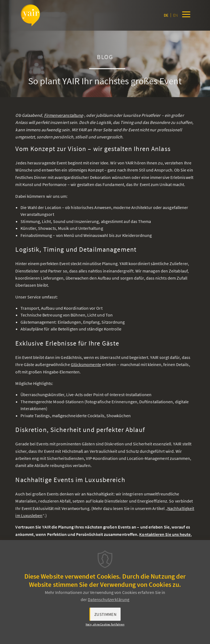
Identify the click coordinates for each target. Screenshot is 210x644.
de (166, 15)
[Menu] (186, 15)
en (176, 15)
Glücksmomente (86, 364)
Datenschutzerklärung (109, 599)
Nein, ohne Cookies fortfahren (105, 624)
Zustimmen (105, 614)
